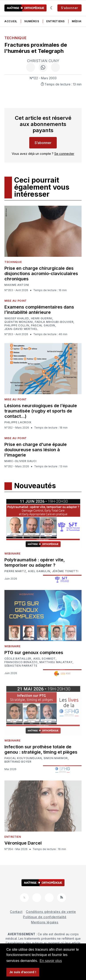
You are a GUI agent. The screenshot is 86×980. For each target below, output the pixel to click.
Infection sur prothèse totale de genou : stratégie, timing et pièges (41, 749)
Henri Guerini (42, 318)
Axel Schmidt (44, 659)
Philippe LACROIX (18, 422)
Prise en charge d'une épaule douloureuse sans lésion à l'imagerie (36, 450)
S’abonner (69, 8)
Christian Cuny (43, 61)
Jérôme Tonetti (65, 571)
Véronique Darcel (23, 843)
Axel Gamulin (39, 571)
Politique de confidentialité (45, 917)
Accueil (11, 21)
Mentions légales (45, 922)
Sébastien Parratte (21, 666)
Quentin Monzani (19, 322)
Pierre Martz (15, 571)
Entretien (13, 837)
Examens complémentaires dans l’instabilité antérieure (39, 310)
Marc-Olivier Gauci (21, 461)
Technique (15, 38)
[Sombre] (52, 8)
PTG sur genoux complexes (34, 653)
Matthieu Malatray (56, 662)
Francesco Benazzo (21, 662)
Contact (16, 912)
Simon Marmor (56, 758)
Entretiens (56, 21)
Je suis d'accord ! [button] (23, 972)
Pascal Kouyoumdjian (23, 758)
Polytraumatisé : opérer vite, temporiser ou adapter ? (35, 562)
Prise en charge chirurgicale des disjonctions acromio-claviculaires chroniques (41, 274)
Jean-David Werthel (21, 329)
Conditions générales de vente (51, 912)
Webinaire (12, 554)
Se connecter (64, 154)
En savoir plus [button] (51, 961)
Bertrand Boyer (18, 762)
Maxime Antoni (17, 285)
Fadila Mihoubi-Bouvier (54, 322)
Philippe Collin (17, 325)
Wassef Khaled (17, 318)
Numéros (32, 21)
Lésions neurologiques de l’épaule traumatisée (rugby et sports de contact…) (41, 411)
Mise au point (16, 301)
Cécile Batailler (18, 659)
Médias (77, 21)
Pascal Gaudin (43, 325)
